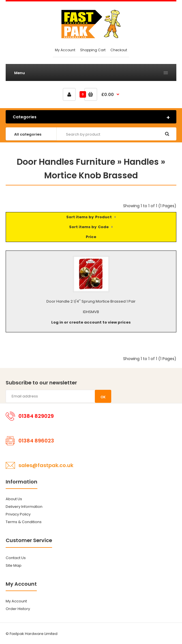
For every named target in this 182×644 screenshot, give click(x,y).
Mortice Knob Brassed (91, 176)
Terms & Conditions (24, 522)
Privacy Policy (18, 514)
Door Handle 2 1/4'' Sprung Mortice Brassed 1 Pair (91, 301)
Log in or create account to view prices (91, 322)
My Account (65, 50)
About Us (14, 499)
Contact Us (16, 558)
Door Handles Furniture (66, 162)
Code (103, 227)
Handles (141, 162)
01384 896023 (36, 441)
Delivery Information (24, 507)
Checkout (119, 50)
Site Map (14, 565)
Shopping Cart (93, 50)
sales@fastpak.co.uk (46, 465)
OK (103, 397)
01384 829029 (36, 416)
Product (103, 217)
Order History (18, 609)
